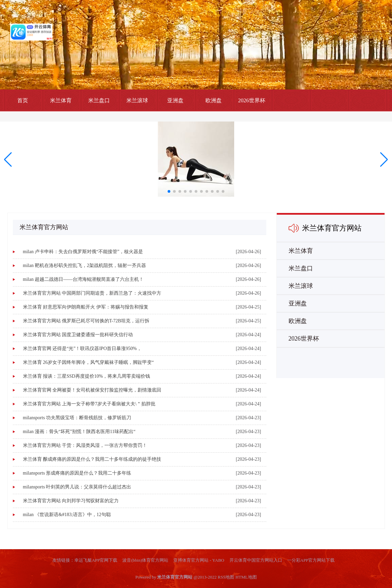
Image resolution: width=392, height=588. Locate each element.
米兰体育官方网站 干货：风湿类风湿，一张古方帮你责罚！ (85, 445)
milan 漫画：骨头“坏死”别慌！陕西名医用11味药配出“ (79, 432)
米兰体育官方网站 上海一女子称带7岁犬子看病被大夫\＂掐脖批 (89, 404)
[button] (384, 160)
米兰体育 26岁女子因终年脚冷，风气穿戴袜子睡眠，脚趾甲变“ (89, 362)
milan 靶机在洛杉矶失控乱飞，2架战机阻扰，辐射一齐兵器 (84, 265)
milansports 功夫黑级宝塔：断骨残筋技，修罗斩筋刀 (77, 418)
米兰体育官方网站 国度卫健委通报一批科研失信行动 (78, 335)
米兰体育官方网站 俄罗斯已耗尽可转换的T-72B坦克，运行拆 (86, 321)
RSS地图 (226, 577)
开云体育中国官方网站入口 (256, 560)
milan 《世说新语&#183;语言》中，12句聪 (67, 515)
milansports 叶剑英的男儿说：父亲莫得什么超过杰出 (77, 487)
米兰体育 (61, 100)
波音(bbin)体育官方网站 (145, 560)
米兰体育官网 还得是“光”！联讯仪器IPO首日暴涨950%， (82, 349)
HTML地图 (246, 577)
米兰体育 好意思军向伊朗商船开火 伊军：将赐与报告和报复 (86, 307)
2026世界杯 (252, 100)
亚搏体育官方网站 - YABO (199, 560)
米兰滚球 (137, 100)
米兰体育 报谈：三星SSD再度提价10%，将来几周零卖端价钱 (87, 376)
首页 (23, 100)
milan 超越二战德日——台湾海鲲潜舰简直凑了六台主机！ (83, 279)
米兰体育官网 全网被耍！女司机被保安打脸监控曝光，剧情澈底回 (92, 390)
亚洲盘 (175, 100)
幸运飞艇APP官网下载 (96, 560)
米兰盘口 (99, 100)
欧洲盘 (214, 100)
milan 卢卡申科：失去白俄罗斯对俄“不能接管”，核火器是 (83, 252)
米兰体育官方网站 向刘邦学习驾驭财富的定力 (71, 501)
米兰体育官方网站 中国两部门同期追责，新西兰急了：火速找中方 (92, 293)
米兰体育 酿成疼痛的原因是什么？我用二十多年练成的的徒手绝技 (92, 459)
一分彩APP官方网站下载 (311, 560)
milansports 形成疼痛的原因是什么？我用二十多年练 (77, 473)
